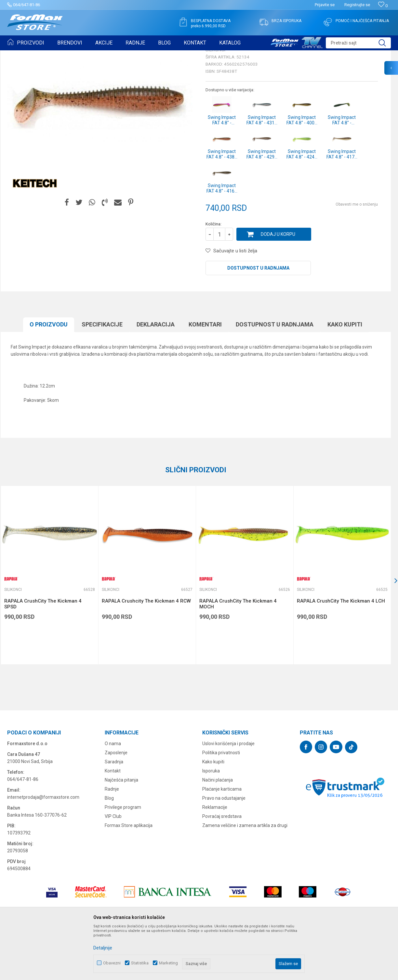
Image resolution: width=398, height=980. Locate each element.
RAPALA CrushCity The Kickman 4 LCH (341, 651)
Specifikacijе (102, 375)
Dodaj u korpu (278, 285)
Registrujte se (357, 5)
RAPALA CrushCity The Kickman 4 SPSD (43, 654)
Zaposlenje (116, 803)
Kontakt (113, 821)
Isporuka (211, 821)
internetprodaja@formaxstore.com (43, 847)
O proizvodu (49, 375)
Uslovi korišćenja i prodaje (228, 794)
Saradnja (114, 812)
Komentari (205, 375)
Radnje (112, 839)
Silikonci (88, 55)
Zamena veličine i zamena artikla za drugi (245, 876)
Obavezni (112, 963)
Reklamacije (215, 858)
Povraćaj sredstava (222, 867)
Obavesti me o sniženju (357, 255)
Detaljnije (103, 948)
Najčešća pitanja (121, 830)
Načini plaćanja (218, 830)
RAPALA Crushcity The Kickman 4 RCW (146, 651)
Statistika (140, 963)
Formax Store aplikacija (129, 876)
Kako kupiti (345, 375)
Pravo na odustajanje (224, 848)
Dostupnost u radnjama (258, 318)
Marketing (168, 963)
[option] (49, 625)
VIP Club (113, 867)
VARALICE (66, 55)
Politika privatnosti (221, 803)
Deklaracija (156, 375)
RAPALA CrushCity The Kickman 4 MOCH (238, 654)
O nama (113, 794)
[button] (358, 43)
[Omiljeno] (383, 6)
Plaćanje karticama (222, 839)
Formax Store (19, 55)
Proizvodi (44, 55)
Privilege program (123, 858)
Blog (109, 848)
